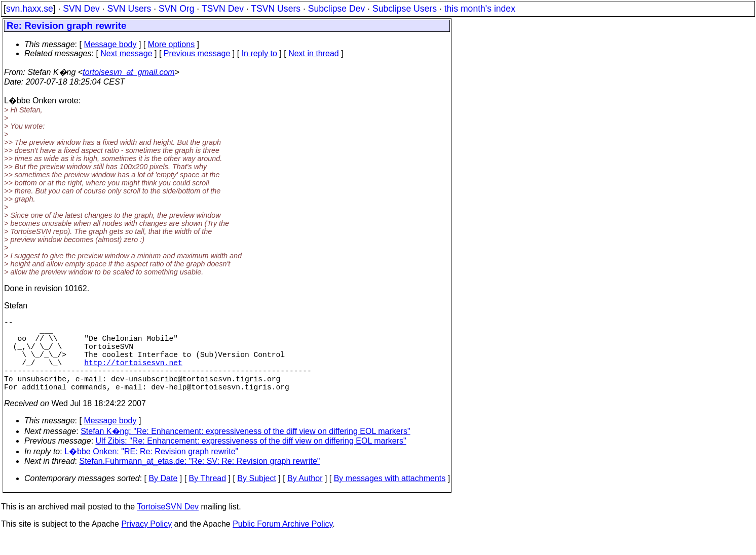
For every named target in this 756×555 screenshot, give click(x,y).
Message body (110, 44)
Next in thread (314, 53)
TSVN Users (276, 9)
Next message (126, 53)
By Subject (256, 497)
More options (172, 44)
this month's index (480, 9)
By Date (163, 497)
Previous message (197, 53)
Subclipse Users (405, 9)
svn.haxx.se (30, 9)
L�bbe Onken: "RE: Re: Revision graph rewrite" (151, 470)
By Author (305, 497)
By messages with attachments (390, 497)
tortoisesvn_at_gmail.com (128, 72)
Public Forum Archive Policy (282, 542)
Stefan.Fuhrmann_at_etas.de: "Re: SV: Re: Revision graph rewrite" (200, 479)
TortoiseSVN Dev (168, 525)
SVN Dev (81, 9)
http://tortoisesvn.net (133, 374)
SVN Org (176, 9)
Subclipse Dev (336, 9)
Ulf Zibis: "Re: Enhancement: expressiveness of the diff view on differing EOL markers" (251, 459)
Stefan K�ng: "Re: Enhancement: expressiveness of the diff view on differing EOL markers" (245, 449)
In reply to (259, 53)
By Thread (208, 497)
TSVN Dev (223, 9)
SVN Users (129, 9)
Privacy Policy (146, 542)
